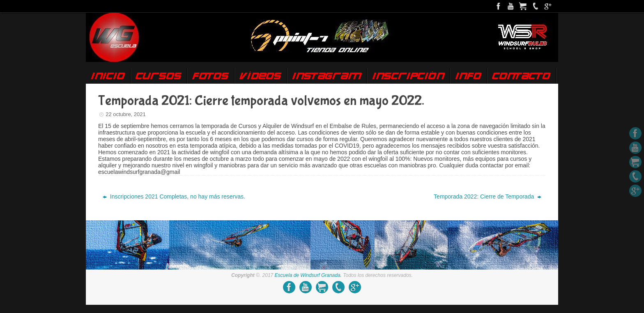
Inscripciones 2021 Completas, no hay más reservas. (174, 196)
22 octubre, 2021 (126, 114)
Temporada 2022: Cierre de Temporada (488, 196)
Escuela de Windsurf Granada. (308, 275)
